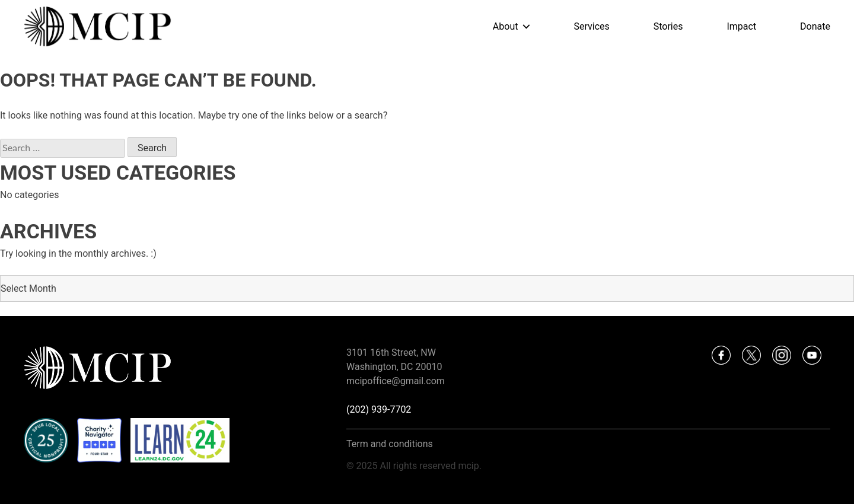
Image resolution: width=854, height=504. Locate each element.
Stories (668, 26)
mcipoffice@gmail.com (396, 381)
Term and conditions (390, 444)
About (506, 26)
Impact (741, 26)
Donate (815, 26)
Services (591, 26)
